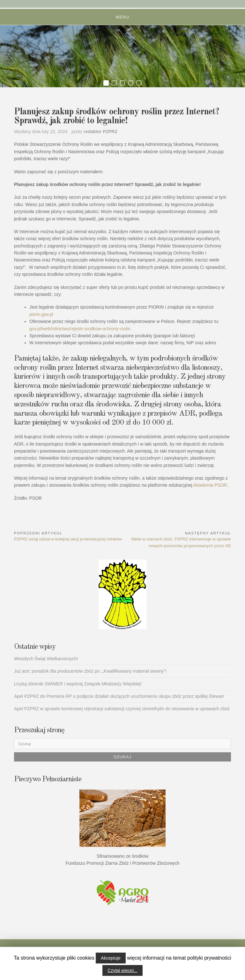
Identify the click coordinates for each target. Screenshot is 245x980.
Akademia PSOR (210, 485)
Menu (122, 17)
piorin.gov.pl (41, 314)
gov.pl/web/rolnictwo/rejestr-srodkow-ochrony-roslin (80, 329)
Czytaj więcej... (122, 970)
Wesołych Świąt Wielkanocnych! (46, 659)
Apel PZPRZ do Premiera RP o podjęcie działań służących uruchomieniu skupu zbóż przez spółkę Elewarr (119, 696)
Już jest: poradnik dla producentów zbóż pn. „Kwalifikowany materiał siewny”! (90, 671)
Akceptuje (111, 958)
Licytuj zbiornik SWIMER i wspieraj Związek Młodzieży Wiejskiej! (78, 684)
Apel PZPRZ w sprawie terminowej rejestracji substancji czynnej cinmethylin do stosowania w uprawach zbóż (122, 709)
